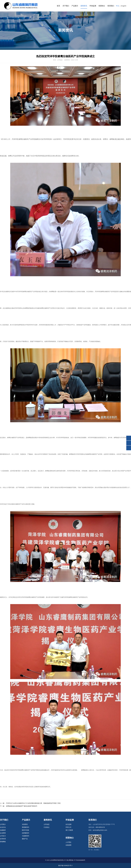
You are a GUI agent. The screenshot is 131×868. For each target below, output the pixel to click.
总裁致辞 (3, 830)
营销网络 (3, 842)
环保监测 (93, 6)
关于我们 (66, 6)
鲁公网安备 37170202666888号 (76, 860)
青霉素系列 (25, 827)
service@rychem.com (100, 830)
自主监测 (68, 824)
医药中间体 (25, 830)
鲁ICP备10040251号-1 (66, 865)
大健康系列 (25, 836)
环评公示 (68, 827)
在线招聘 (68, 845)
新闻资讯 (84, 6)
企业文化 (3, 827)
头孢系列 (25, 824)
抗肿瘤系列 (25, 833)
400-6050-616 (100, 827)
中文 (117, 6)
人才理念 (68, 842)
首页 (58, 6)
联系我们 (111, 6)
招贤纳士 (102, 6)
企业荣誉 (3, 833)
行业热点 (47, 827)
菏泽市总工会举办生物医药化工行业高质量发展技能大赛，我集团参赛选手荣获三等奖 (33, 803)
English (124, 6)
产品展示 (75, 6)
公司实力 (3, 836)
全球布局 (3, 839)
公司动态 (47, 824)
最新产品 (25, 839)
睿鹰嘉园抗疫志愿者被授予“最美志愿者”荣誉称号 (22, 806)
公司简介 (3, 824)
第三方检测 (69, 830)
